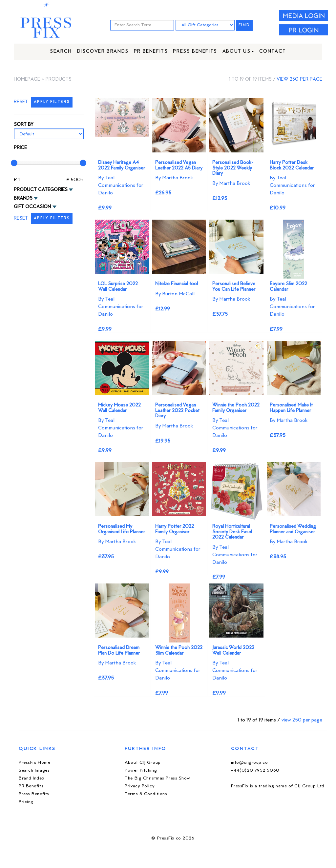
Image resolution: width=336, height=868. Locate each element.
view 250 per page (299, 79)
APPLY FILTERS (52, 102)
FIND (244, 25)
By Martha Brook (174, 178)
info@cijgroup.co (250, 763)
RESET (21, 102)
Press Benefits (195, 52)
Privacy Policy (140, 786)
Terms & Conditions (146, 794)
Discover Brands (103, 52)
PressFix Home (34, 763)
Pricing (26, 802)
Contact (273, 52)
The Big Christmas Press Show (157, 778)
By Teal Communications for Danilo (121, 186)
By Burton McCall (175, 294)
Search (61, 52)
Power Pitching (141, 770)
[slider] (14, 163)
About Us (238, 52)
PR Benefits (151, 52)
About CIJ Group (143, 763)
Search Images (34, 770)
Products (59, 79)
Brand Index (31, 778)
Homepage (27, 79)
